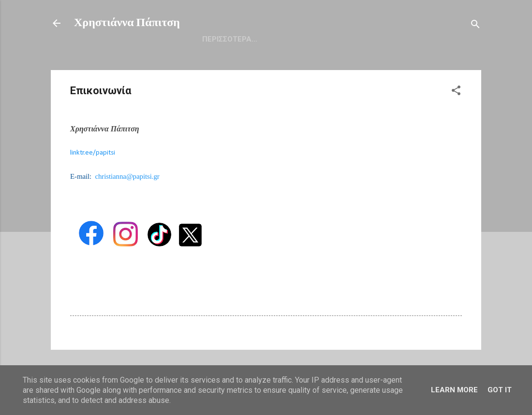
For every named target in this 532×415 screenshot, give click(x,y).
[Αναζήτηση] (475, 26)
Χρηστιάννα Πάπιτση (127, 23)
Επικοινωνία (413, 39)
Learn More (454, 390)
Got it (500, 390)
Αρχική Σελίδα (229, 39)
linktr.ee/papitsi (93, 153)
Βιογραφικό (296, 39)
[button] (456, 93)
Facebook (354, 39)
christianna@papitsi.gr (127, 176)
